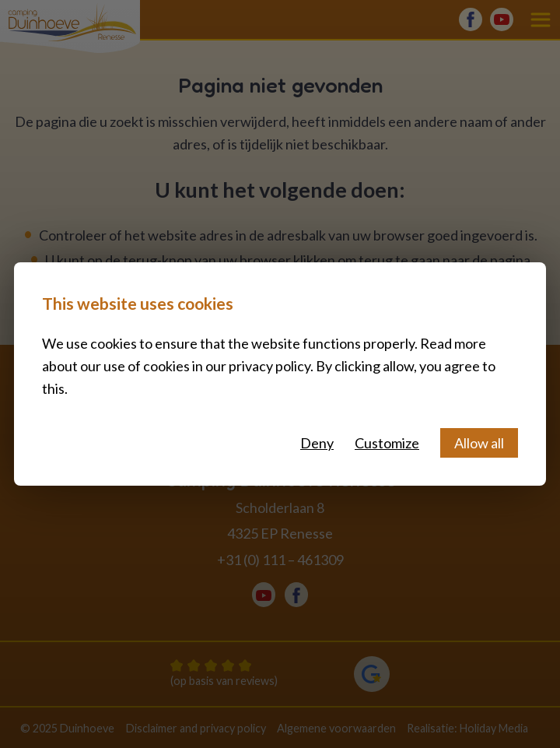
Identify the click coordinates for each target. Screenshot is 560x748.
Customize (387, 443)
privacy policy (269, 366)
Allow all (479, 443)
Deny (317, 443)
